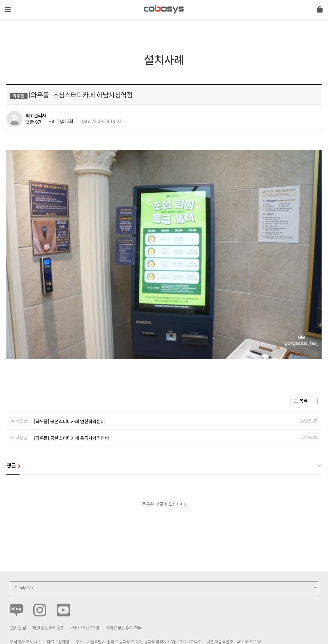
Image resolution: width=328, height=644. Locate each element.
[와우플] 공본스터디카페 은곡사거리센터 (71, 406)
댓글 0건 (34, 122)
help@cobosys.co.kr (120, 618)
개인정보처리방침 (48, 596)
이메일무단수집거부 (124, 596)
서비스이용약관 (85, 596)
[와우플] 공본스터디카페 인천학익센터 (69, 390)
